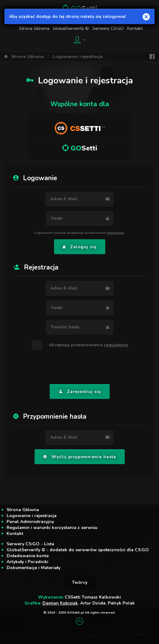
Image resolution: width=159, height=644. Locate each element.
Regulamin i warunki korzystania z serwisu (52, 528)
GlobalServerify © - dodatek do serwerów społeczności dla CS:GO (78, 550)
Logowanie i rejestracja (78, 57)
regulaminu (115, 233)
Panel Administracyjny (30, 522)
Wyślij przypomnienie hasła (80, 457)
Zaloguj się (80, 247)
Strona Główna (27, 57)
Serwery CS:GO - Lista (30, 544)
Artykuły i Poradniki (27, 562)
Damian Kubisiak (60, 603)
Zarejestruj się (80, 392)
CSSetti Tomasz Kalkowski (93, 597)
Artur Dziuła (93, 603)
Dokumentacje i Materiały (33, 568)
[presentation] (79, 368)
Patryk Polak (121, 603)
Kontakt (15, 534)
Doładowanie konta (28, 556)
